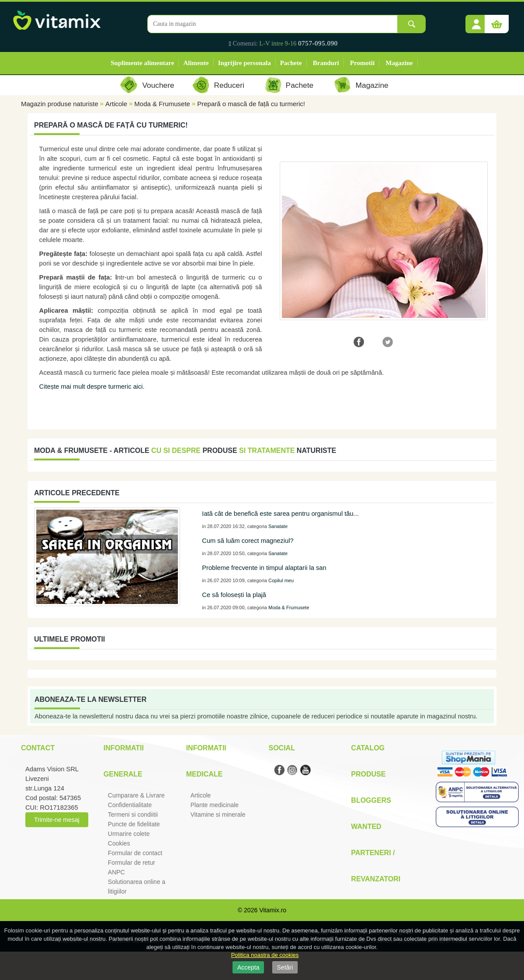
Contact (38, 748)
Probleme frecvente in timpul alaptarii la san (264, 568)
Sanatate (278, 526)
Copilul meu (281, 580)
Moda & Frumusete (162, 104)
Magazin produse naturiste (60, 104)
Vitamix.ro (273, 910)
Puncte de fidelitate (134, 824)
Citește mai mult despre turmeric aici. (92, 386)
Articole (116, 104)
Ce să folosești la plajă (234, 595)
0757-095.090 (318, 43)
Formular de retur (132, 863)
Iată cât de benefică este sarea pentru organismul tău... (280, 514)
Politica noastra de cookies (265, 955)
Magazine (399, 63)
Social (281, 748)
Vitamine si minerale (218, 814)
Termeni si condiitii (133, 814)
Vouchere (158, 85)
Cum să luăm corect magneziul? (248, 541)
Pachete (291, 63)
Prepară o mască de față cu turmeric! (251, 104)
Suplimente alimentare (142, 63)
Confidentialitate (130, 805)
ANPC (116, 872)
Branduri (326, 63)
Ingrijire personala (245, 63)
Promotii (362, 63)
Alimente (196, 63)
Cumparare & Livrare (136, 795)
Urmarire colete (129, 834)
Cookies (119, 843)
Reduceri (229, 85)
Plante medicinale (215, 805)
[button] (476, 21)
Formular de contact (135, 853)
